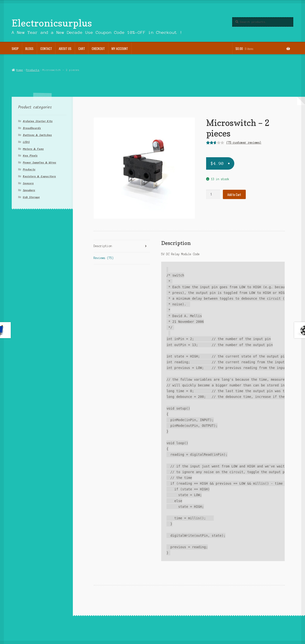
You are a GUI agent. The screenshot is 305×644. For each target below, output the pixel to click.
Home (20, 70)
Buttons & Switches (37, 135)
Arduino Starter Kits (38, 121)
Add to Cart (234, 195)
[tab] (122, 246)
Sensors (28, 183)
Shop (15, 49)
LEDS (26, 142)
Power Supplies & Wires (39, 163)
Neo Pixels (30, 156)
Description (103, 246)
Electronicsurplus (52, 23)
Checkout (98, 49)
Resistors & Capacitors (39, 176)
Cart (82, 49)
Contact (46, 49)
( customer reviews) (244, 143)
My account (120, 49)
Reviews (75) (104, 258)
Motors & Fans (33, 149)
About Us (65, 49)
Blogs (29, 49)
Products (33, 70)
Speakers (29, 190)
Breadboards (32, 128)
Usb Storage (31, 197)
